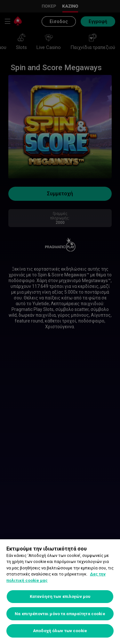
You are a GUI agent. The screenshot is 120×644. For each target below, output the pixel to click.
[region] (60, 592)
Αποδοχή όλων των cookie (60, 631)
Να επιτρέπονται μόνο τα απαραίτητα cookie (60, 614)
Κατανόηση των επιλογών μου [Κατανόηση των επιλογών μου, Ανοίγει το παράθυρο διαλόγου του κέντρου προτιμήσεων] (60, 596)
